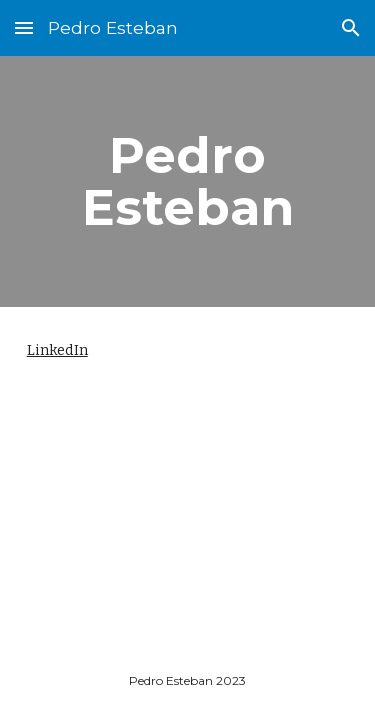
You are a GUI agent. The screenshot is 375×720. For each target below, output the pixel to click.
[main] (188, 181)
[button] (24, 27)
